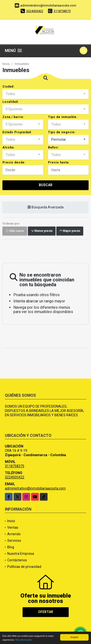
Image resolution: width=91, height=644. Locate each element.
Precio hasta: (59, 162)
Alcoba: (8, 147)
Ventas (13, 527)
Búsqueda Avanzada (45, 207)
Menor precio (42, 231)
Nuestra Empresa (21, 554)
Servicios (14, 541)
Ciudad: (8, 87)
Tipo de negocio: (62, 132)
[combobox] (45, 94)
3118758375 (62, 11)
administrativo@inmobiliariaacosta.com (35, 488)
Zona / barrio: (13, 117)
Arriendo (14, 534)
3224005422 (35, 11)
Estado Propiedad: (17, 132)
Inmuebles (22, 64)
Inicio (6, 64)
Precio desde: (14, 162)
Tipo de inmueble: (63, 117)
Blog (11, 547)
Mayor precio (70, 231)
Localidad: (11, 102)
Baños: (54, 147)
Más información (24, 640)
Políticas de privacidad (24, 567)
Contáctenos (17, 560)
